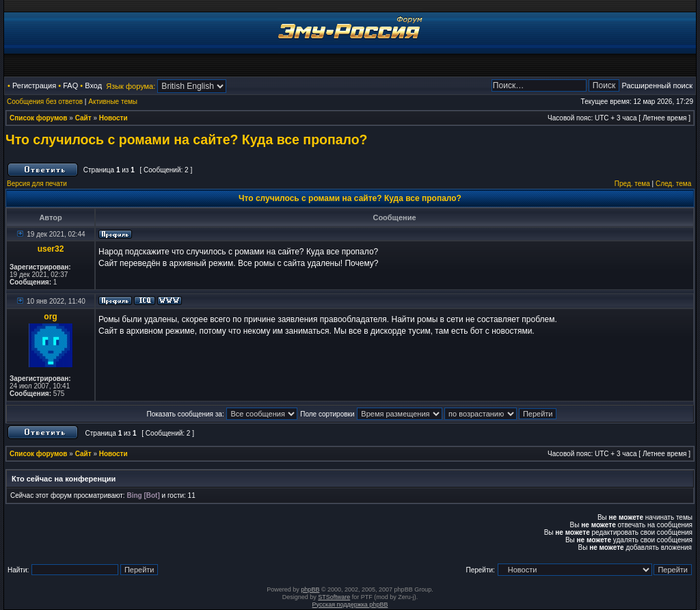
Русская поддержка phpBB (350, 605)
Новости (113, 118)
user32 (51, 249)
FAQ (70, 85)
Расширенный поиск (657, 85)
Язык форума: (131, 86)
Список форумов (39, 118)
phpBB (310, 589)
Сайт (83, 118)
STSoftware (334, 597)
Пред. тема (632, 184)
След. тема (673, 184)
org (50, 317)
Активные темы (113, 102)
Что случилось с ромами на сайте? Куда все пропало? (187, 140)
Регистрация (34, 85)
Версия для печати (37, 184)
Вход (93, 85)
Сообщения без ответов (45, 102)
